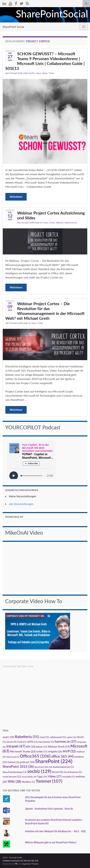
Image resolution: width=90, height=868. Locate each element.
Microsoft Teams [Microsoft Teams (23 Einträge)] (23, 751)
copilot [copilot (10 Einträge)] (71, 737)
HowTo (32, 73)
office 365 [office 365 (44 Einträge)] (62, 756)
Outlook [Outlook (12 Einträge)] (13, 762)
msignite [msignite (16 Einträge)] (55, 751)
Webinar (60, 223)
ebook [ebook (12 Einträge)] (12, 742)
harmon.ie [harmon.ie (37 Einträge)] (66, 741)
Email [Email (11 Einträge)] (22, 742)
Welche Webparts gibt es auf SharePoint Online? (51, 842)
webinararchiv (71, 223)
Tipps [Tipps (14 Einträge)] (42, 777)
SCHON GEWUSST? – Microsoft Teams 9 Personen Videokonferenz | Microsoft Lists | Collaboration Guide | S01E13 (45, 61)
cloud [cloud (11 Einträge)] (44, 737)
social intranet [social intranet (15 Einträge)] (12, 777)
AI (41, 223)
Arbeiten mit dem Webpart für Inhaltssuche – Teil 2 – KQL (56, 831)
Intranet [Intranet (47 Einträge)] (16, 746)
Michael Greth (16, 73)
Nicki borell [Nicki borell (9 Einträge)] (13, 757)
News (38, 73)
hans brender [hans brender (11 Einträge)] (46, 742)
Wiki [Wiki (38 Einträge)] (14, 781)
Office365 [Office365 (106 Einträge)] (35, 756)
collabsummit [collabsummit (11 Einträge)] (58, 737)
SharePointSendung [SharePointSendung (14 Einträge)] (15, 772)
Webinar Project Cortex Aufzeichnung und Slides (51, 215)
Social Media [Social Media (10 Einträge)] (29, 777)
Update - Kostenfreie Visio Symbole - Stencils (49, 809)
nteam (45, 73)
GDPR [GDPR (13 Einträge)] (32, 742)
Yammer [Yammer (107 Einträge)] (49, 781)
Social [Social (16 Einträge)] (57, 772)
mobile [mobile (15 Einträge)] (42, 752)
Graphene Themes (30, 864)
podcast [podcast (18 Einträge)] (27, 762)
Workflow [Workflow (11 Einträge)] (28, 782)
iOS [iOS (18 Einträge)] (31, 747)
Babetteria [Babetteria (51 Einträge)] (27, 737)
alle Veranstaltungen (21, 504)
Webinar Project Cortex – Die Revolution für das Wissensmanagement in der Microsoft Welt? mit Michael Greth (45, 311)
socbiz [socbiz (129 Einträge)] (39, 771)
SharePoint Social (13, 27)
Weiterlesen (16, 197)
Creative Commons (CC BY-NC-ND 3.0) (20, 861)
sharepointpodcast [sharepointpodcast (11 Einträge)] (63, 767)
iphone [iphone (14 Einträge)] (42, 747)
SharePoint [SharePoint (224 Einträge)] (54, 761)
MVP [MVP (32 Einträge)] (69, 751)
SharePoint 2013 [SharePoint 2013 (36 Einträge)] (18, 766)
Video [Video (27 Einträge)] (55, 776)
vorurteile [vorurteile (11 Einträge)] (69, 777)
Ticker (51, 73)
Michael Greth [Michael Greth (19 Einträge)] (59, 747)
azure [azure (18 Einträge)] (8, 737)
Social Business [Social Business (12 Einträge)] (73, 772)
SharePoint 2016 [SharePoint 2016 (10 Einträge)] (43, 767)
